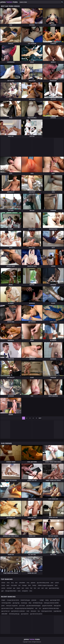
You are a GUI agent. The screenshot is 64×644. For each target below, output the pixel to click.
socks (19, 591)
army (28, 583)
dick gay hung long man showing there (24, 608)
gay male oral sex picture (36, 614)
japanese (33, 583)
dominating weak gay (14, 614)
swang (47, 600)
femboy (34, 585)
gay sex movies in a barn (7, 608)
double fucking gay (25, 600)
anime (27, 588)
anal (42, 588)
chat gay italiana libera (11, 591)
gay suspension (25, 614)
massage (24, 585)
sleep (30, 603)
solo (19, 585)
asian (52, 583)
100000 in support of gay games (45, 585)
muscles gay (24, 603)
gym (3, 591)
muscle (3, 585)
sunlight (42, 600)
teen (23, 588)
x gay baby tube (57, 611)
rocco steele (14, 585)
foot (35, 588)
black (29, 585)
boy (39, 611)
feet (31, 588)
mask (28, 611)
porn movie (22, 606)
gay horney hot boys (54, 588)
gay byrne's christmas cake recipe (51, 608)
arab (46, 588)
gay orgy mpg (16, 603)
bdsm (8, 585)
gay (14, 588)
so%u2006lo (22, 583)
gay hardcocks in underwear (18, 611)
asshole (3, 588)
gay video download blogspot (33, 606)
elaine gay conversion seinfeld (51, 603)
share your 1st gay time (12, 606)
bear (16, 583)
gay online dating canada (43, 583)
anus (31, 591)
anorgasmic (25, 591)
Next (40, 418)
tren (40, 608)
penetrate (34, 600)
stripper (3, 600)
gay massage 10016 (55, 600)
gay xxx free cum (5, 611)
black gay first (57, 606)
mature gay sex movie (47, 611)
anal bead (9, 588)
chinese (3, 583)
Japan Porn (9, 2)
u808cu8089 (4, 614)
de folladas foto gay (38, 603)
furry (12, 583)
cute (39, 588)
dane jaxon (33, 611)
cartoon (57, 583)
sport (56, 585)
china (8, 583)
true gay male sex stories (13, 600)
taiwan (18, 588)
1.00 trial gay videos (6, 603)
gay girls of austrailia (47, 606)
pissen (3, 606)
